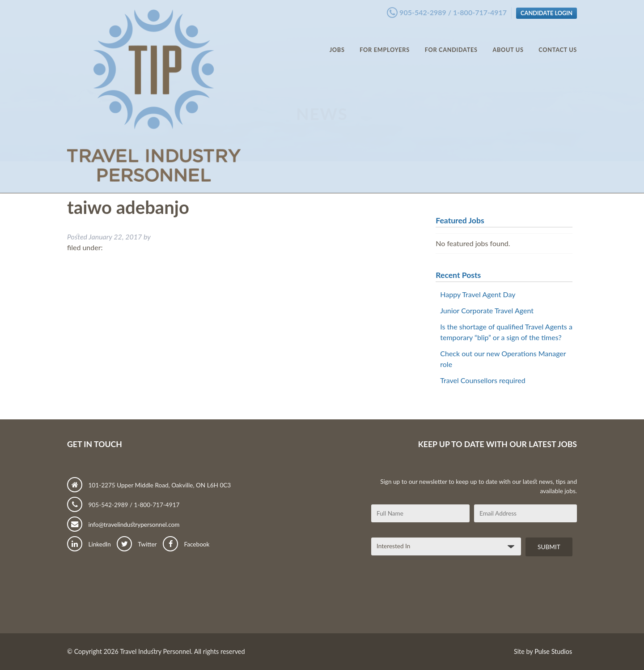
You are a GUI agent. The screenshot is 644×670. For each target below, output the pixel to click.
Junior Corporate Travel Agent (487, 310)
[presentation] (439, 598)
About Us (508, 40)
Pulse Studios (553, 651)
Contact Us (558, 40)
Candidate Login (547, 10)
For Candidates (451, 40)
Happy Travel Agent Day (478, 294)
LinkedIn (89, 544)
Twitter (137, 544)
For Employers (385, 40)
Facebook (186, 544)
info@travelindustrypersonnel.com (123, 525)
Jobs (337, 40)
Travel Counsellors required (483, 380)
